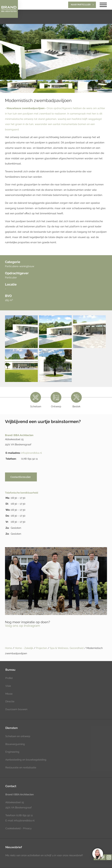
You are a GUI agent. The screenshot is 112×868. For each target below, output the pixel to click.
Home (8, 648)
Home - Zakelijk (24, 648)
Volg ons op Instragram (23, 626)
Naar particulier (81, 5)
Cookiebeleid (13, 828)
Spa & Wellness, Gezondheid (67, 648)
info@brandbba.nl (31, 453)
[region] (98, 854)
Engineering (12, 752)
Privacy (27, 828)
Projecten (42, 648)
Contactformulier (21, 477)
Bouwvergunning (15, 744)
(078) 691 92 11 (24, 815)
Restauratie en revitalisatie (21, 767)
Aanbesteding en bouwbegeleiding (26, 760)
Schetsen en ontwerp (18, 736)
